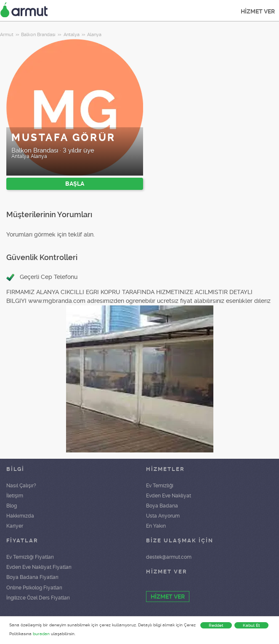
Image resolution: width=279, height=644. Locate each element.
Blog (12, 506)
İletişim (15, 496)
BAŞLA (75, 184)
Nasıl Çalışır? (21, 486)
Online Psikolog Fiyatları (34, 588)
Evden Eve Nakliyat (169, 496)
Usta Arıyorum (163, 516)
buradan (41, 634)
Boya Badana (162, 506)
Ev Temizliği (160, 486)
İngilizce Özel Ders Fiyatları (38, 598)
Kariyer (15, 526)
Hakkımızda (20, 516)
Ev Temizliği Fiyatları (30, 557)
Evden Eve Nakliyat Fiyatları (39, 567)
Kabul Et (251, 625)
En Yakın (156, 526)
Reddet (216, 625)
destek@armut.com (169, 557)
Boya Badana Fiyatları (32, 577)
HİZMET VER (258, 11)
